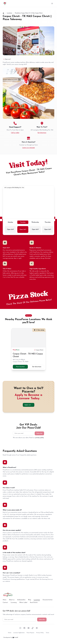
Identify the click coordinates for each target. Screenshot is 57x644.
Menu (4, 600)
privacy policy (40, 438)
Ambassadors (21, 600)
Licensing (14, 603)
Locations (37, 600)
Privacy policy (40, 633)
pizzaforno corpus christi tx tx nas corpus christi (29, 13)
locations (9, 13)
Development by (11, 638)
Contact (5, 603)
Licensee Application (19, 633)
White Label (23, 603)
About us (12, 600)
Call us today (15, 133)
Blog (30, 600)
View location (20, 367)
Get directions (42, 133)
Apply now (29, 405)
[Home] (3, 13)
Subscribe (39, 433)
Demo (10, 633)
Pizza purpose (30, 633)
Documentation (48, 600)
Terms (47, 633)
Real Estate (34, 603)
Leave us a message (29, 148)
